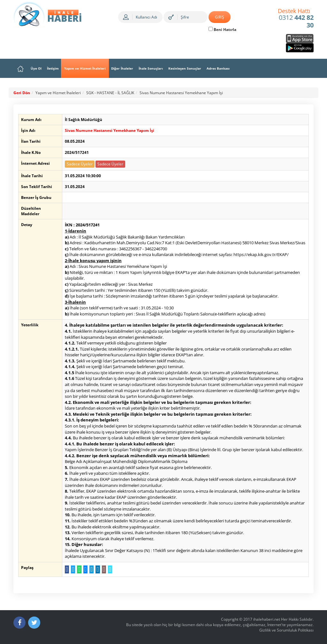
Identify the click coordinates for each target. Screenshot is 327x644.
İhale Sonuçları (151, 68)
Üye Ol (36, 68)
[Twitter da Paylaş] (72, 569)
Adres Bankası (218, 68)
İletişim (53, 68)
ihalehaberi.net (267, 619)
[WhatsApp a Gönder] (78, 569)
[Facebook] (19, 623)
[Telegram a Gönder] (91, 569)
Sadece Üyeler (79, 164)
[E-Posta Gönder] (103, 569)
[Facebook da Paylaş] (66, 569)
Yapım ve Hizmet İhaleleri (85, 68)
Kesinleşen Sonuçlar (185, 68)
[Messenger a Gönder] (84, 569)
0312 (296, 19)
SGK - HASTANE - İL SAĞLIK (110, 93)
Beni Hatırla (222, 30)
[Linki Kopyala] (109, 569)
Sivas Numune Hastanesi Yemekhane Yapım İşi (181, 93)
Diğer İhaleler (122, 68)
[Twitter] (34, 623)
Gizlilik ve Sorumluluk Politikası (286, 630)
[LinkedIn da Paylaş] (97, 569)
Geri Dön (22, 93)
